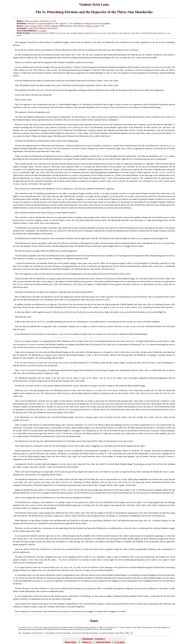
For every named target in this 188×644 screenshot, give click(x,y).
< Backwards (87, 639)
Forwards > (100, 639)
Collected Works (103, 642)
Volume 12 (90, 26)
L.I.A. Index (119, 642)
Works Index (70, 642)
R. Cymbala (42, 31)
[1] (142, 344)
